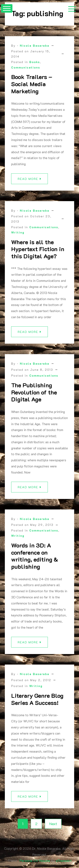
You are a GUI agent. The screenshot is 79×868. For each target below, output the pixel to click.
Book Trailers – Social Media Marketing (32, 84)
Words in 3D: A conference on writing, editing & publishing (35, 558)
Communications (26, 67)
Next (53, 824)
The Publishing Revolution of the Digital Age (34, 394)
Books (35, 62)
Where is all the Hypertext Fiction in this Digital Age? (38, 251)
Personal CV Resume (35, 861)
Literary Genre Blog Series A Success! (37, 701)
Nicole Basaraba (35, 46)
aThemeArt (64, 861)
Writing (18, 234)
